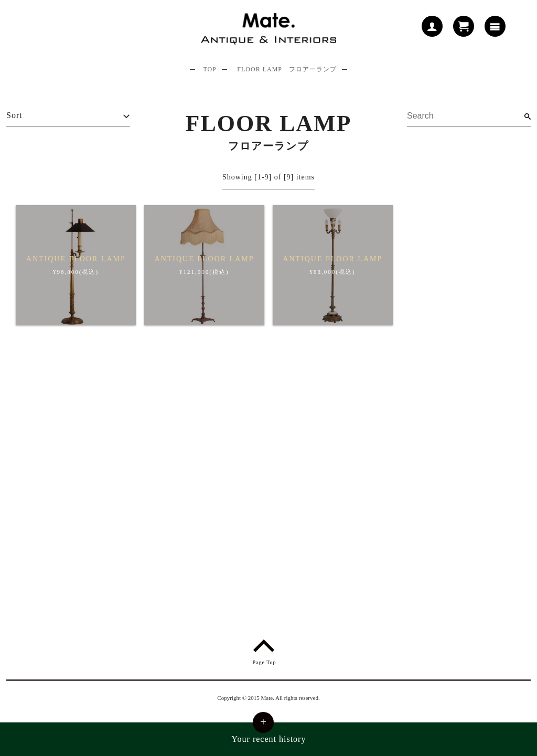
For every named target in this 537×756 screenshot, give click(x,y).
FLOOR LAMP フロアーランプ (287, 69)
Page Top (264, 650)
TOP (210, 69)
